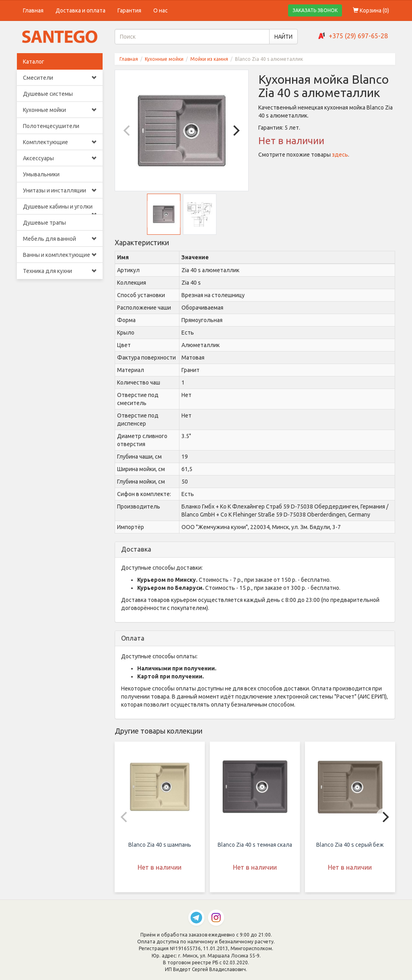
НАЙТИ (283, 37)
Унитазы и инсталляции (60, 190)
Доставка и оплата (80, 10)
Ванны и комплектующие (60, 255)
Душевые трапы (44, 223)
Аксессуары (60, 158)
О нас (161, 10)
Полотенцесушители (51, 126)
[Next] (235, 130)
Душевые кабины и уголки (60, 209)
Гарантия (129, 10)
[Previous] (128, 130)
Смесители (60, 78)
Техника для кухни (60, 271)
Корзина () (371, 10)
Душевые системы (48, 94)
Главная (33, 10)
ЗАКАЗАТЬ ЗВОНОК (315, 10)
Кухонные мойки (60, 110)
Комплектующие (60, 142)
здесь (340, 155)
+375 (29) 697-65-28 (358, 36)
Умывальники (41, 174)
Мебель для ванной (60, 239)
